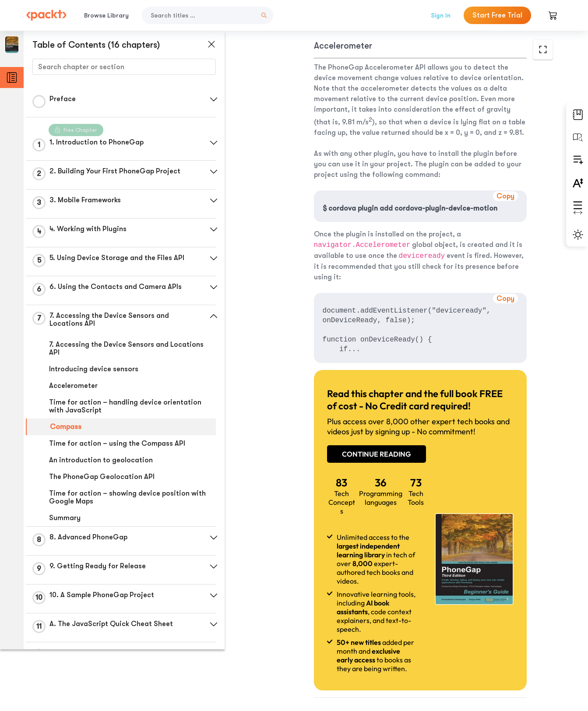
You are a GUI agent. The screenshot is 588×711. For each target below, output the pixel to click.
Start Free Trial (497, 15)
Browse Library (106, 15)
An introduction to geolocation (101, 460)
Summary (65, 518)
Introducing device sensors (94, 369)
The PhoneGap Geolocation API (102, 477)
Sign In (441, 15)
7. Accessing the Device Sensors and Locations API (126, 348)
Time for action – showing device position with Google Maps (127, 497)
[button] (208, 99)
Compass (66, 427)
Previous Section (290, 645)
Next (497, 646)
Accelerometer (73, 386)
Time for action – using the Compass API (117, 443)
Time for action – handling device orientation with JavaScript (125, 406)
